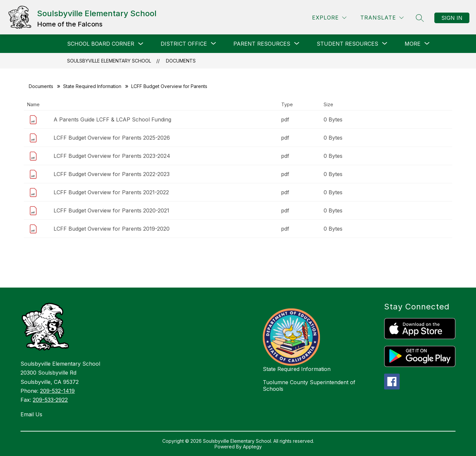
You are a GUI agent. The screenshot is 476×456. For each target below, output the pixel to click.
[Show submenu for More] (413, 44)
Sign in (452, 18)
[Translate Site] (382, 18)
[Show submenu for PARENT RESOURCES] (262, 44)
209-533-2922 (50, 400)
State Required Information (92, 86)
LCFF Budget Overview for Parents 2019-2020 (112, 229)
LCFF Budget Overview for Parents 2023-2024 (112, 156)
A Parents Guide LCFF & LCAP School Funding (112, 119)
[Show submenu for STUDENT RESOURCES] (347, 44)
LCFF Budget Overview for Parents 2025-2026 (112, 138)
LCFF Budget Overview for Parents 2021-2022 (111, 192)
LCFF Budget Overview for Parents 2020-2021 (111, 210)
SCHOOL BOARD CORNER (101, 44)
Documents (181, 61)
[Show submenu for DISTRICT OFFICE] (184, 44)
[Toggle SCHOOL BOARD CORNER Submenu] (141, 44)
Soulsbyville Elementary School (109, 61)
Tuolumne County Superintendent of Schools (309, 386)
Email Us (31, 414)
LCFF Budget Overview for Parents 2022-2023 (112, 174)
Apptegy (252, 447)
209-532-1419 (57, 391)
